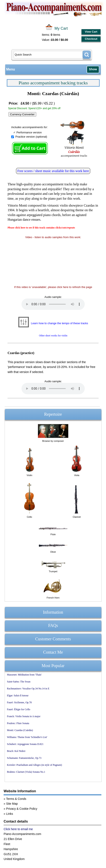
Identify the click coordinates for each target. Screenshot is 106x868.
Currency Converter (22, 114)
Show (93, 69)
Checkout (91, 39)
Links (10, 814)
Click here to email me (18, 829)
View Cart (91, 32)
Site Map (12, 804)
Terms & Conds (16, 799)
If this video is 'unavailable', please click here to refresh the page (53, 287)
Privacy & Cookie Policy (22, 809)
